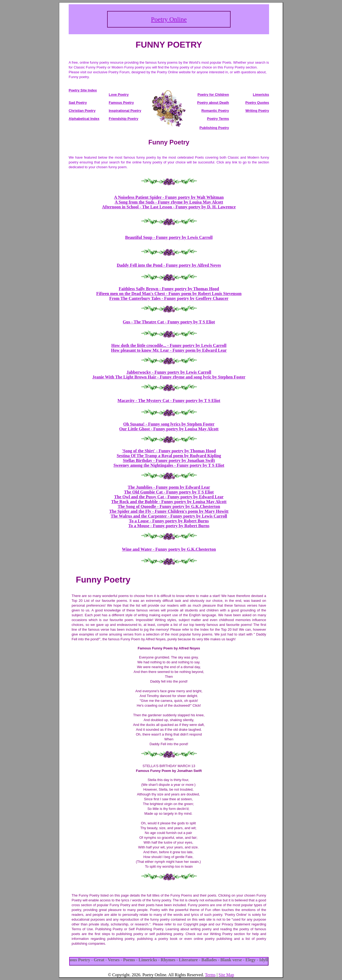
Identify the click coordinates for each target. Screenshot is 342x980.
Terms (210, 975)
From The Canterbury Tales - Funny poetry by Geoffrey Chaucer (169, 298)
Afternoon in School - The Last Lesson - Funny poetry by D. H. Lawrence (169, 207)
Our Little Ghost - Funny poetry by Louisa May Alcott (169, 429)
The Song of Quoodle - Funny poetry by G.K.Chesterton (169, 506)
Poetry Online (169, 19)
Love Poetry (119, 95)
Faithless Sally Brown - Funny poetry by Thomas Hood (169, 289)
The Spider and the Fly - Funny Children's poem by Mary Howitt (169, 511)
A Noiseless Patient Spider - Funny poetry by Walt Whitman (169, 197)
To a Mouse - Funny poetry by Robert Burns (169, 526)
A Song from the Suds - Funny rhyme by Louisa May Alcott (169, 202)
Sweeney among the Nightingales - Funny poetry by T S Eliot (169, 465)
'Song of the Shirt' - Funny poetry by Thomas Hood (169, 451)
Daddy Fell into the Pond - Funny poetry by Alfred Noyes (169, 265)
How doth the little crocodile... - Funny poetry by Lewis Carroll (169, 345)
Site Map (226, 975)
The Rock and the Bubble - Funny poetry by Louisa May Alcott (169, 502)
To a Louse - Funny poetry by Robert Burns (169, 521)
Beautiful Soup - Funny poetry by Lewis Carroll (169, 237)
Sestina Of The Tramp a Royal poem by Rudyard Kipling (169, 456)
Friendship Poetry (124, 119)
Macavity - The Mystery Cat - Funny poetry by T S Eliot (169, 401)
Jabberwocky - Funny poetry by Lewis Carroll (169, 372)
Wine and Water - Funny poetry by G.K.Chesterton (169, 549)
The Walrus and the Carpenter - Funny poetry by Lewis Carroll (169, 516)
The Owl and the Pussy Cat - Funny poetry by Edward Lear (169, 497)
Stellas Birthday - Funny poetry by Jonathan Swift (169, 460)
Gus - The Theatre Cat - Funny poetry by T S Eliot (169, 322)
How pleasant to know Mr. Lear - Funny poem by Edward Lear (169, 350)
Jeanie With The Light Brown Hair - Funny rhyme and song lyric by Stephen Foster (169, 377)
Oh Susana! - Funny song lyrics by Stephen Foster (169, 424)
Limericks (261, 95)
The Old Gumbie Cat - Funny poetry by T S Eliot (169, 492)
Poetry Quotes (257, 103)
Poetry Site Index (83, 90)
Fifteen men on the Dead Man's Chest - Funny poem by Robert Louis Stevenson (169, 294)
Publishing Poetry (214, 128)
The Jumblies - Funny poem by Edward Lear (169, 487)
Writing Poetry (257, 111)
